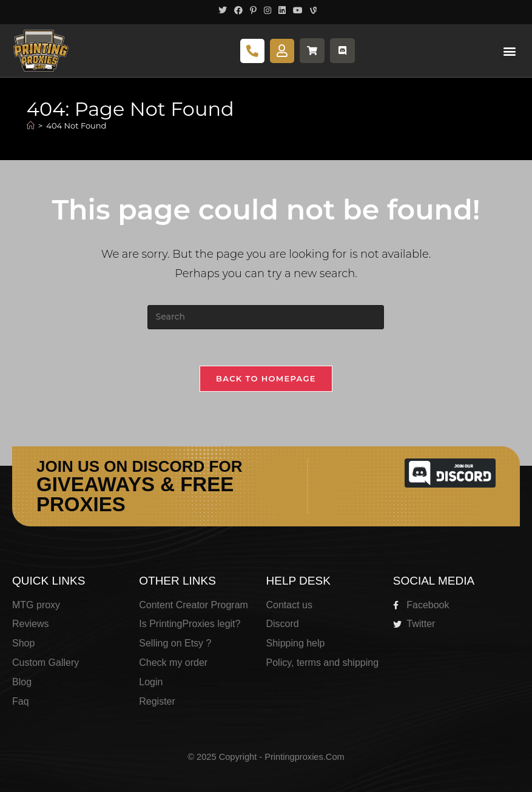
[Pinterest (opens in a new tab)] (253, 10)
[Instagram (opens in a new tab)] (268, 10)
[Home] (31, 126)
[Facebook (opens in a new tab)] (238, 10)
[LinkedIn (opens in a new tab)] (282, 10)
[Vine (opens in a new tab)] (311, 10)
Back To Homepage (266, 378)
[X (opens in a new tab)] (223, 10)
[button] (510, 51)
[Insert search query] (266, 317)
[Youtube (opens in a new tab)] (298, 10)
